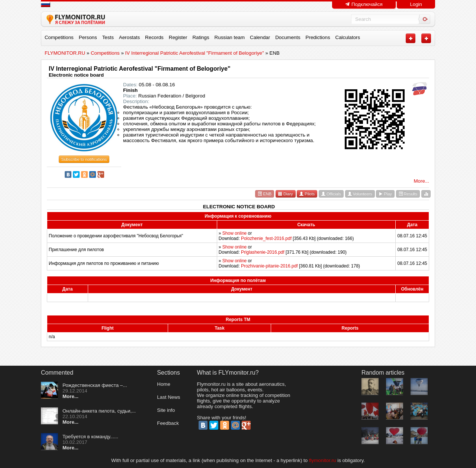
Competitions (59, 37)
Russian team (230, 37)
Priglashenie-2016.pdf (263, 252)
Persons (88, 37)
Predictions (318, 37)
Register (178, 37)
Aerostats (129, 37)
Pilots (307, 194)
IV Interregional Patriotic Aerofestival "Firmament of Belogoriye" (139, 69)
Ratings (201, 37)
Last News (168, 397)
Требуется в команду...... (90, 437)
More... (422, 181)
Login (416, 4)
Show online (234, 233)
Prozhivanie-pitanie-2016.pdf (269, 266)
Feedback (168, 423)
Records (154, 37)
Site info (166, 410)
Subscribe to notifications (84, 159)
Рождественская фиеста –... (95, 385)
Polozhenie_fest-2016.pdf (266, 238)
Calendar (260, 37)
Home (164, 384)
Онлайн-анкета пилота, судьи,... (99, 411)
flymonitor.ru (323, 460)
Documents (288, 37)
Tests (108, 37)
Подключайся (364, 4)
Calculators (348, 37)
